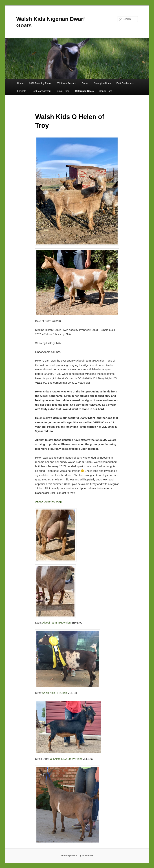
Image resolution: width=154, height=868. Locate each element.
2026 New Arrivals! (66, 83)
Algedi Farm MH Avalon (57, 623)
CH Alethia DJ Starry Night (66, 759)
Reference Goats (84, 91)
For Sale (22, 91)
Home (20, 83)
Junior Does (63, 91)
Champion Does (102, 83)
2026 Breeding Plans (40, 83)
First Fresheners (125, 83)
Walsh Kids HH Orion (54, 693)
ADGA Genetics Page (49, 501)
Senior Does (106, 91)
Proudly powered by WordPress (77, 856)
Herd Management (41, 91)
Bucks (85, 83)
